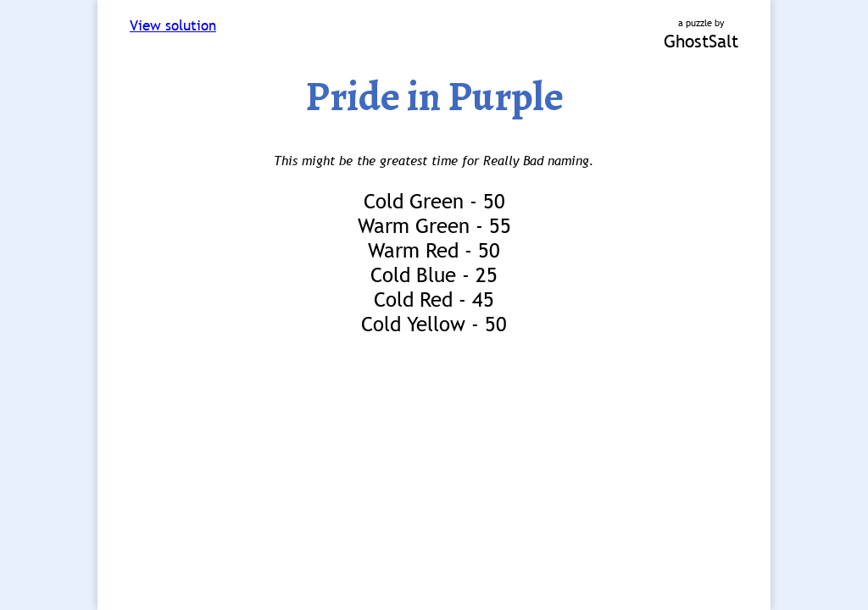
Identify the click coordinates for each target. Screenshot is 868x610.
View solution (173, 26)
